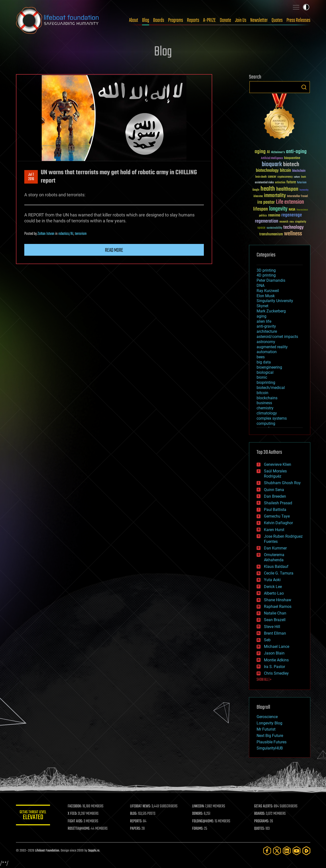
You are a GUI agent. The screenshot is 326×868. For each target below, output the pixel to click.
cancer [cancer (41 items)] (272, 177)
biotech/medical (271, 388)
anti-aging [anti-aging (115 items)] (296, 152)
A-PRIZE (209, 20)
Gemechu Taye (277, 516)
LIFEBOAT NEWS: (140, 806)
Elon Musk (266, 296)
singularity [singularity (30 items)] (301, 222)
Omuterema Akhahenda (274, 557)
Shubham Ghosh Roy (282, 483)
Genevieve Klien (278, 464)
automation (267, 352)
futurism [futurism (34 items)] (302, 183)
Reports (193, 20)
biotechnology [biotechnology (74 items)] (267, 171)
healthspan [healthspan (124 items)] (287, 189)
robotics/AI (66, 234)
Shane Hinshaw (278, 600)
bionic (262, 377)
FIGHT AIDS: (76, 821)
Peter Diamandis (271, 280)
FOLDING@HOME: (203, 821)
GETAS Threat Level (33, 816)
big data (264, 362)
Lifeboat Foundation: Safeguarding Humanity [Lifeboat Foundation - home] (58, 20)
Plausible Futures (272, 742)
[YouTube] (297, 851)
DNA (261, 286)
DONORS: (198, 814)
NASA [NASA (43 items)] (292, 210)
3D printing (266, 270)
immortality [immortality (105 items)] (275, 196)
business (264, 403)
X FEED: (73, 814)
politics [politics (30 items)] (263, 216)
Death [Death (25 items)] (303, 177)
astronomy (266, 342)
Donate (225, 20)
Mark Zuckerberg (271, 311)
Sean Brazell (275, 620)
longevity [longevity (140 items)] (278, 209)
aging (261, 316)
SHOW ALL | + (264, 680)
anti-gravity (266, 326)
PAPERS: (135, 829)
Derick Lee (273, 587)
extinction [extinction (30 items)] (280, 183)
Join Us (241, 20)
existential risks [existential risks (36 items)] (264, 183)
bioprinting (266, 382)
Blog (146, 20)
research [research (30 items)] (284, 222)
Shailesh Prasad (278, 503)
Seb (267, 640)
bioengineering (269, 367)
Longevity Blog (269, 723)
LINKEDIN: (198, 806)
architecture (267, 331)
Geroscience (267, 717)
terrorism (81, 234)
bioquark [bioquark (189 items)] (272, 165)
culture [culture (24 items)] (297, 177)
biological (265, 372)
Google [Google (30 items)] (256, 190)
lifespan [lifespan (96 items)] (261, 209)
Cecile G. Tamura (279, 573)
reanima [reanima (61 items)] (274, 215)
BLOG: (134, 814)
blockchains (267, 398)
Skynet (262, 306)
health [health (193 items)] (268, 189)
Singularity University (275, 301)
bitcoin (262, 393)
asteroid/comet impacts (277, 337)
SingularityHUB (270, 748)
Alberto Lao (274, 593)
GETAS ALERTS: (264, 806)
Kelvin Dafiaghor (278, 523)
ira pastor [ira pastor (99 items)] (266, 202)
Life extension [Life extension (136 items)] (290, 202)
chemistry (265, 408)
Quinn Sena (274, 490)
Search (304, 87)
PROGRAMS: (262, 821)
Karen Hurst (274, 530)
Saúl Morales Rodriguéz (275, 474)
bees (261, 357)
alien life (264, 321)
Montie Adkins (276, 660)
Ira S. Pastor (274, 667)
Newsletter (259, 20)
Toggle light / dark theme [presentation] (306, 7)
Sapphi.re (94, 851)
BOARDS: (260, 814)
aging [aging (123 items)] (260, 152)
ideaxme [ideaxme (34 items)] (258, 197)
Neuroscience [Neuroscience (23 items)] (302, 210)
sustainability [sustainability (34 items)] (274, 228)
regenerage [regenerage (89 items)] (292, 215)
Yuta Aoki (272, 580)
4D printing (266, 275)
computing (266, 423)
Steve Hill (272, 627)
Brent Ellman (275, 633)
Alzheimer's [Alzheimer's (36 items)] (278, 153)
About (134, 20)
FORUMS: (198, 829)
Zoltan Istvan (46, 234)
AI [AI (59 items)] (268, 152)
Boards (159, 20)
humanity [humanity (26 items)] (304, 190)
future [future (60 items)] (291, 182)
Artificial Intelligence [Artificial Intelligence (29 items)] (272, 158)
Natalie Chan (275, 613)
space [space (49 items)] (261, 228)
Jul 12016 (31, 177)
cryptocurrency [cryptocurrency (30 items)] (285, 177)
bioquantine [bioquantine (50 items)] (292, 158)
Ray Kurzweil (268, 291)
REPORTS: (136, 821)
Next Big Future (270, 736)
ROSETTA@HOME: (79, 829)
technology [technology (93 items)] (293, 228)
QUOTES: (259, 829)
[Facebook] (267, 851)
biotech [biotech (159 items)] (291, 165)
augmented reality (272, 347)
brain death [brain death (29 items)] (261, 177)
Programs (176, 20)
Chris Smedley (276, 673)
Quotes (277, 20)
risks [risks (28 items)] (292, 222)
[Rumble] (306, 851)
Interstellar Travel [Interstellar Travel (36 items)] (297, 196)
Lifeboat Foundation (47, 851)
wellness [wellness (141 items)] (293, 234)
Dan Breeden (275, 496)
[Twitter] (277, 851)
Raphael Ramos (278, 607)
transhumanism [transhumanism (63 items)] (271, 234)
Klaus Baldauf (276, 567)
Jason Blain (274, 653)
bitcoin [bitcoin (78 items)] (285, 171)
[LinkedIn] (287, 851)
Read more (114, 250)
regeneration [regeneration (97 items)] (267, 221)
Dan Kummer (275, 548)
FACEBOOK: (75, 806)
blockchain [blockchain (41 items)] (299, 171)
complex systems (272, 418)
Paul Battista (275, 510)
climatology (267, 413)
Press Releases (298, 20)
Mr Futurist (266, 729)
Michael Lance (277, 647)
